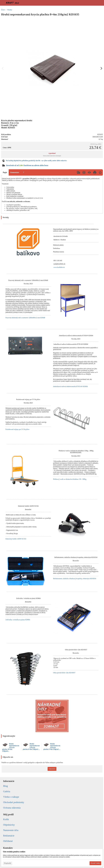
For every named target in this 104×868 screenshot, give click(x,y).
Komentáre (15, 172)
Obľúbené (8, 841)
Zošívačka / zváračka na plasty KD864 (18, 620)
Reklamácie (9, 836)
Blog (5, 786)
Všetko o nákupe (11, 797)
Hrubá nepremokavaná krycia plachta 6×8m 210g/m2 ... (31, 747)
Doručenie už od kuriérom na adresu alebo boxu (27, 165)
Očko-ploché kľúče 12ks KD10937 (64, 673)
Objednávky (9, 825)
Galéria (7, 791)
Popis (5, 172)
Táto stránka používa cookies (14, 852)
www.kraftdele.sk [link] (59, 267)
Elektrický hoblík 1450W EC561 (16, 539)
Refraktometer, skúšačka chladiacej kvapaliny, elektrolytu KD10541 (75, 579)
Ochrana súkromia (12, 808)
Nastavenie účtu (11, 830)
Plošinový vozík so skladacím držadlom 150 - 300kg (70, 479)
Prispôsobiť (8, 863)
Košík (6, 819)
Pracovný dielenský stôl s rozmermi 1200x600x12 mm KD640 (25, 318)
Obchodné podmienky (14, 802)
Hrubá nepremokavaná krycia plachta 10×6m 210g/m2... (11, 747)
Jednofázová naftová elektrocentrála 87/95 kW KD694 (70, 386)
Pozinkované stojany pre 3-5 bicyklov (17, 429)
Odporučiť (52, 769)
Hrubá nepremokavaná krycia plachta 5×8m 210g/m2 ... (52, 747)
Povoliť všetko (95, 863)
